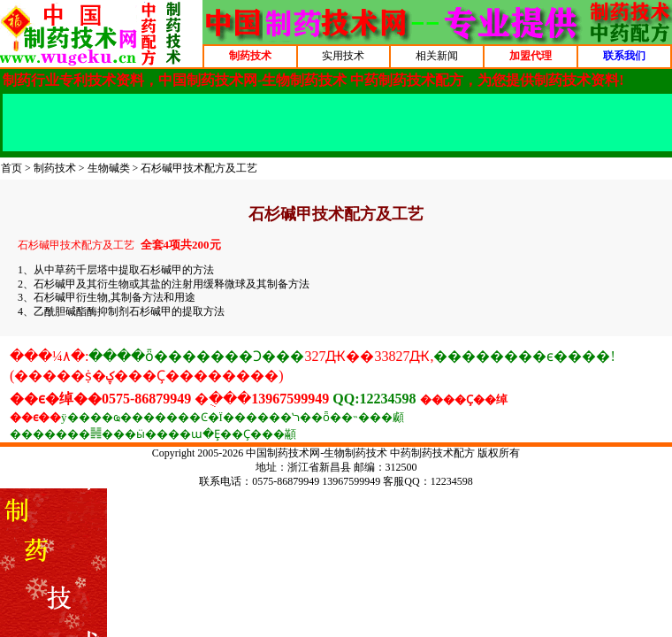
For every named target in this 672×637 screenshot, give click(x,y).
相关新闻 (437, 56)
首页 (11, 168)
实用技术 (343, 56)
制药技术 (55, 168)
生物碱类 (109, 168)
